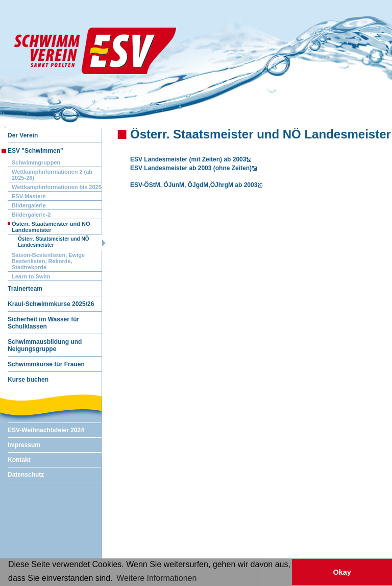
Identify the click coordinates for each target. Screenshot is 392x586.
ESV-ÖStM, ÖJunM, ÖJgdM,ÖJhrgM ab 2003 (194, 185)
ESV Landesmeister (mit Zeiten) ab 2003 (188, 159)
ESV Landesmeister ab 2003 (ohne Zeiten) (191, 168)
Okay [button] (342, 572)
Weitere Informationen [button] (156, 578)
